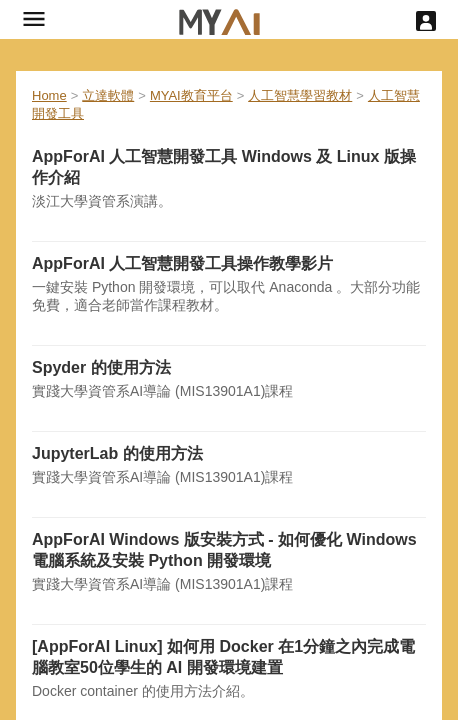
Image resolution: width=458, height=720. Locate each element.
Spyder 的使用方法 (101, 367)
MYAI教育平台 (191, 95)
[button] (34, 19)
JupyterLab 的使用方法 (117, 453)
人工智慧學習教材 (300, 95)
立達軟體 (108, 95)
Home (49, 95)
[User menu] (426, 21)
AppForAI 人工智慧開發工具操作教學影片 (182, 263)
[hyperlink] (219, 19)
